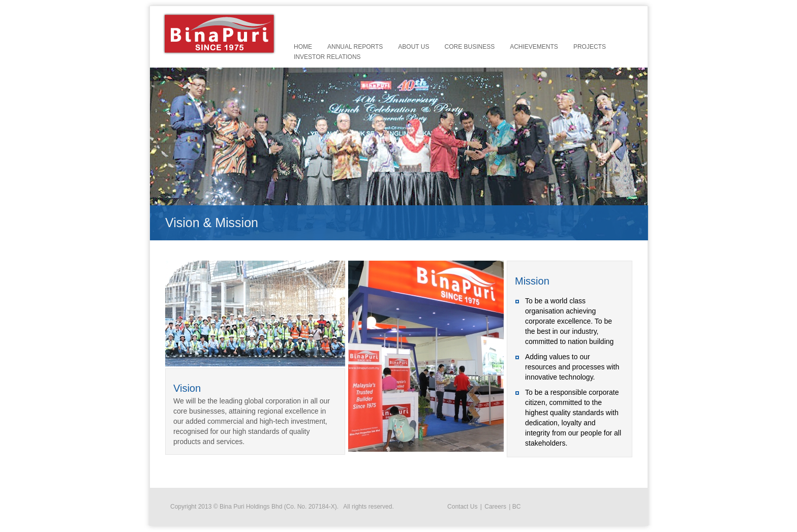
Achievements (534, 47)
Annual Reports (355, 47)
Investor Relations (327, 57)
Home (303, 47)
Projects (590, 47)
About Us (413, 47)
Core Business (469, 47)
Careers (495, 507)
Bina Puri (219, 34)
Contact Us (462, 507)
